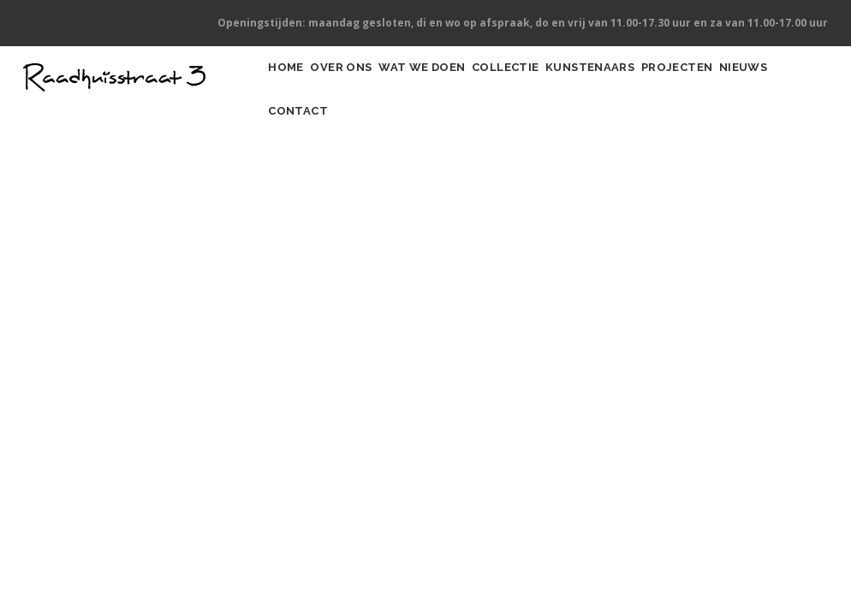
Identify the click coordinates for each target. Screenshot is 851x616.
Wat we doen (458, 84)
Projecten (761, 84)
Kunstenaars (658, 84)
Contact (374, 161)
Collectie (557, 84)
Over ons (362, 84)
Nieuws (300, 161)
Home (293, 84)
